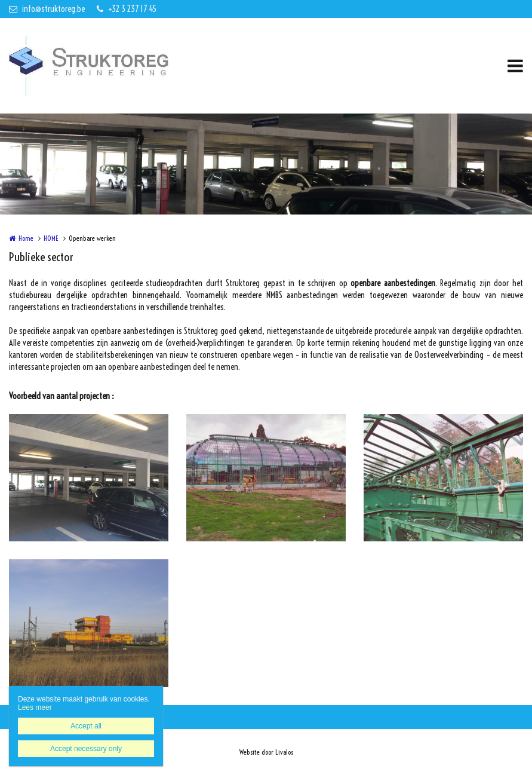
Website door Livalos (266, 752)
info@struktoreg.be (47, 9)
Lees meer (35, 707)
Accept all (86, 726)
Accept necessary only (86, 749)
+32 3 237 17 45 (127, 9)
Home (26, 238)
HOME (51, 238)
